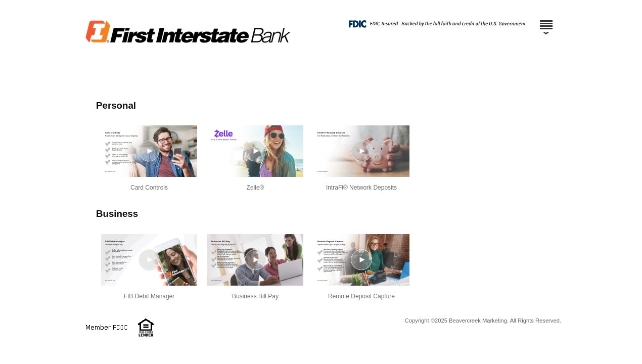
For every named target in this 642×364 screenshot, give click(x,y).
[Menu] (546, 20)
